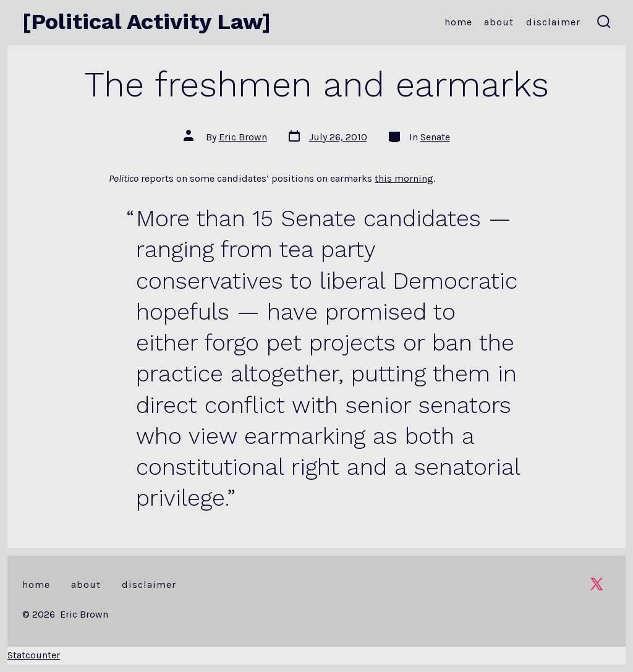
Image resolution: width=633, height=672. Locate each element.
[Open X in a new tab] (597, 584)
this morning (404, 178)
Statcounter (34, 655)
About (499, 22)
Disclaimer (553, 22)
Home (458, 22)
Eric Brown (243, 137)
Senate (435, 137)
